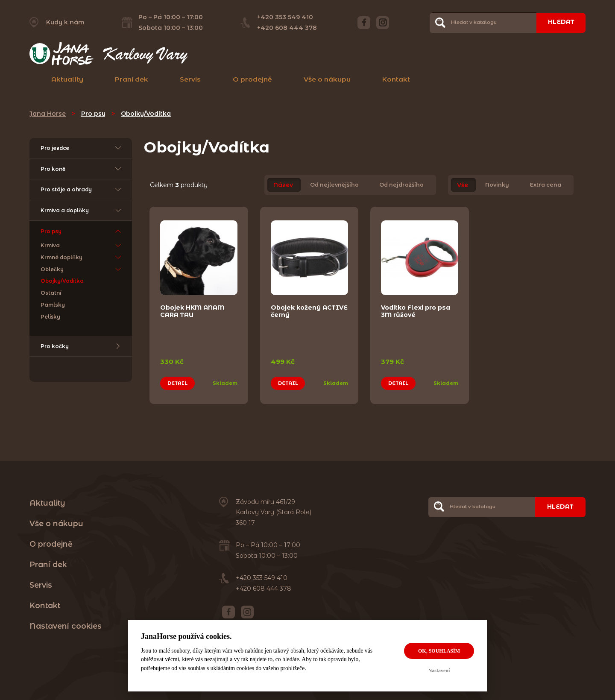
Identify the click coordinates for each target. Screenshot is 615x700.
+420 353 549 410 (285, 17)
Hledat (560, 22)
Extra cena (545, 185)
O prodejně (252, 79)
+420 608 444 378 (287, 28)
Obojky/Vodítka (146, 114)
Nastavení (439, 671)
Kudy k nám (65, 22)
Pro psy (93, 114)
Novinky (497, 185)
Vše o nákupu (327, 79)
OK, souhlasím (439, 651)
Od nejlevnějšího (334, 185)
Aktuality (67, 79)
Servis (190, 79)
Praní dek (132, 79)
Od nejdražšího (401, 185)
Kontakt (396, 79)
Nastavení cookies (66, 625)
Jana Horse (48, 114)
